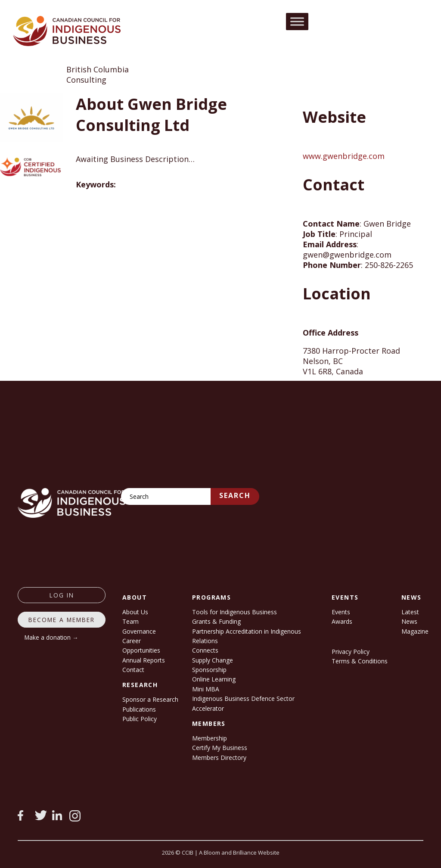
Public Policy (140, 719)
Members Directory (219, 758)
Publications (139, 709)
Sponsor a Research (150, 699)
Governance (139, 631)
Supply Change (213, 660)
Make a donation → (51, 637)
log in (62, 595)
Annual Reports (144, 660)
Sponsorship (209, 670)
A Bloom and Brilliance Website (239, 852)
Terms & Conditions (360, 661)
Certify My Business (220, 748)
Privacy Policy (351, 652)
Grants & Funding (216, 621)
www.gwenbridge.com (344, 156)
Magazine (415, 631)
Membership (210, 738)
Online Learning (214, 679)
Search (235, 495)
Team (130, 621)
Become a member (62, 620)
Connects (205, 650)
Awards (342, 621)
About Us (135, 612)
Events (341, 612)
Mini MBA (206, 689)
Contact (133, 670)
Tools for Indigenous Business (234, 612)
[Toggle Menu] (297, 21)
